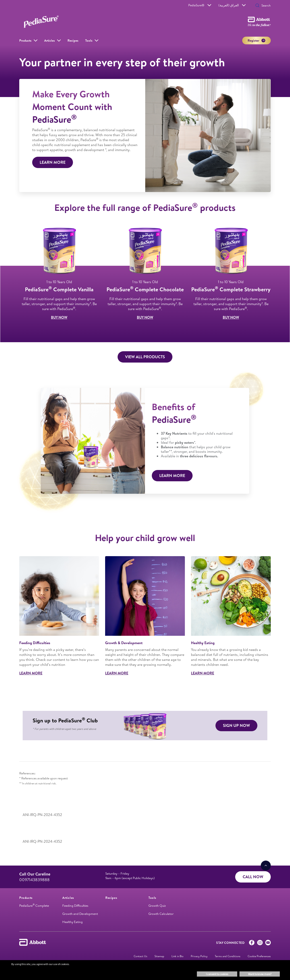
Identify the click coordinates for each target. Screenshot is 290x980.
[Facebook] (252, 944)
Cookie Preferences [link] (259, 956)
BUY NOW (59, 317)
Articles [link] (50, 40)
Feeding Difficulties (75, 906)
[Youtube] (268, 944)
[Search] (265, 5)
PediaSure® (200, 5)
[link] (26, 898)
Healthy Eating (72, 922)
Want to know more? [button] (260, 974)
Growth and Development (80, 914)
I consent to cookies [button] (217, 974)
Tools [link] (89, 40)
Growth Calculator (161, 914)
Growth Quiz (157, 906)
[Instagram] (260, 944)
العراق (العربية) (232, 5)
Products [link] (25, 40)
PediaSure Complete (34, 906)
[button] (257, 6)
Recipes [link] (73, 40)
